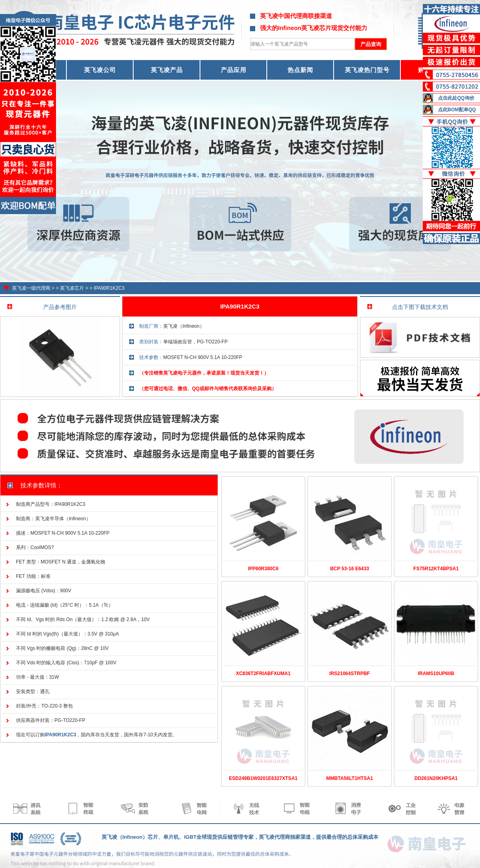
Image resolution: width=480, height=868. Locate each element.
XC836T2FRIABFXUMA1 (263, 674)
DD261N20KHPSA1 (436, 778)
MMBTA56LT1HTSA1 (350, 778)
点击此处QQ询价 (456, 98)
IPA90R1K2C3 (109, 288)
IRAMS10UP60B (436, 674)
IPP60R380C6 (263, 569)
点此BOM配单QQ (457, 110)
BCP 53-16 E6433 (349, 569)
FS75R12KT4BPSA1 (436, 569)
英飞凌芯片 (72, 288)
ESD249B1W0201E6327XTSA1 (263, 778)
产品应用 (234, 70)
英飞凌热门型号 (367, 70)
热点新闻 (300, 70)
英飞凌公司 (100, 70)
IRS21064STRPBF (349, 674)
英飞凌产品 (167, 70)
